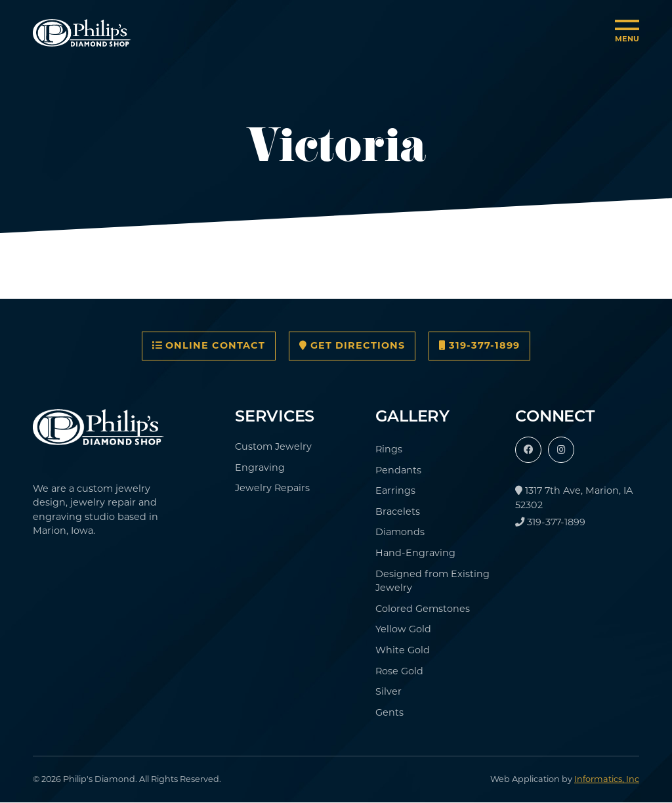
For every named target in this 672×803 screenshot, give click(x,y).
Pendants (398, 470)
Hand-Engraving (415, 553)
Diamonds (400, 532)
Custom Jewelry (273, 446)
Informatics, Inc (607, 779)
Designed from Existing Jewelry (432, 581)
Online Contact (209, 345)
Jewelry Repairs (272, 488)
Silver (388, 691)
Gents (389, 712)
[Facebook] (528, 450)
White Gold (403, 650)
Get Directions (352, 345)
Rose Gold (399, 671)
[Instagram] (561, 450)
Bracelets (398, 511)
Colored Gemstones (423, 609)
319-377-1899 (479, 345)
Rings (389, 449)
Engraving (260, 467)
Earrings (395, 490)
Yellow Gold (403, 629)
